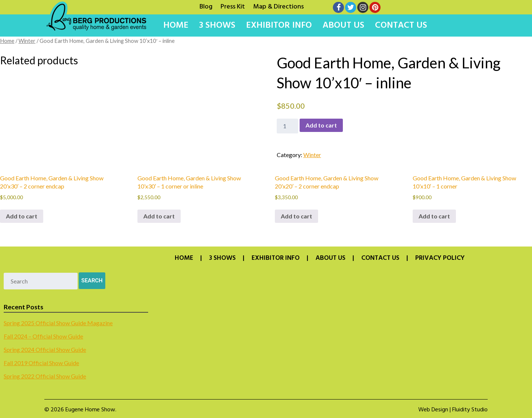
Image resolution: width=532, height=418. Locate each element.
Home (176, 26)
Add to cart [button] (22, 216)
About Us (343, 26)
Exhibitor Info (279, 26)
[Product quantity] (287, 126)
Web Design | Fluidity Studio (453, 410)
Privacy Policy (440, 258)
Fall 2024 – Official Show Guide (43, 336)
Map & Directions (278, 6)
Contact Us (401, 26)
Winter (27, 41)
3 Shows (217, 26)
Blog (206, 6)
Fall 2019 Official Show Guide (41, 363)
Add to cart (321, 125)
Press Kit (233, 6)
